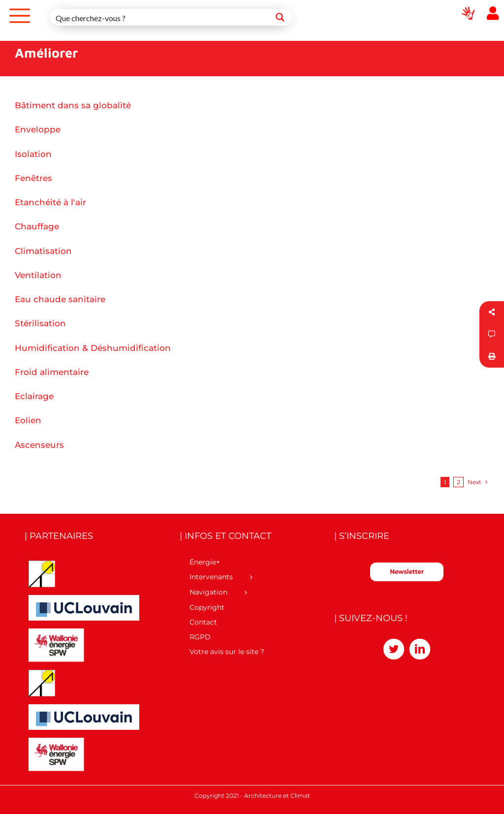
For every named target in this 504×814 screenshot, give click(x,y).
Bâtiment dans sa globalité (73, 105)
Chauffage (37, 226)
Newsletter (407, 572)
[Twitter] (394, 649)
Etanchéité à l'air (50, 202)
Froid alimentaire (52, 372)
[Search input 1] (159, 17)
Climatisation (43, 251)
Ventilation (38, 275)
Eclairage (34, 396)
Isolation (33, 154)
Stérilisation (40, 323)
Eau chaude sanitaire (60, 299)
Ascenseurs (39, 445)
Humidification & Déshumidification (93, 348)
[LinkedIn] (420, 649)
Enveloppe (38, 129)
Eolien (28, 420)
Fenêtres (33, 178)
